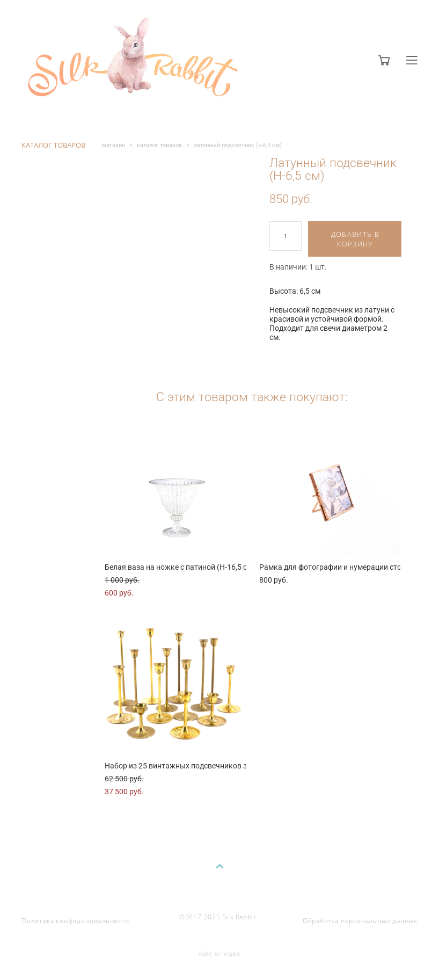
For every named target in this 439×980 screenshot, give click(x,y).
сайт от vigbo (219, 954)
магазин (114, 145)
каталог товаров (159, 145)
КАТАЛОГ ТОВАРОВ (53, 145)
